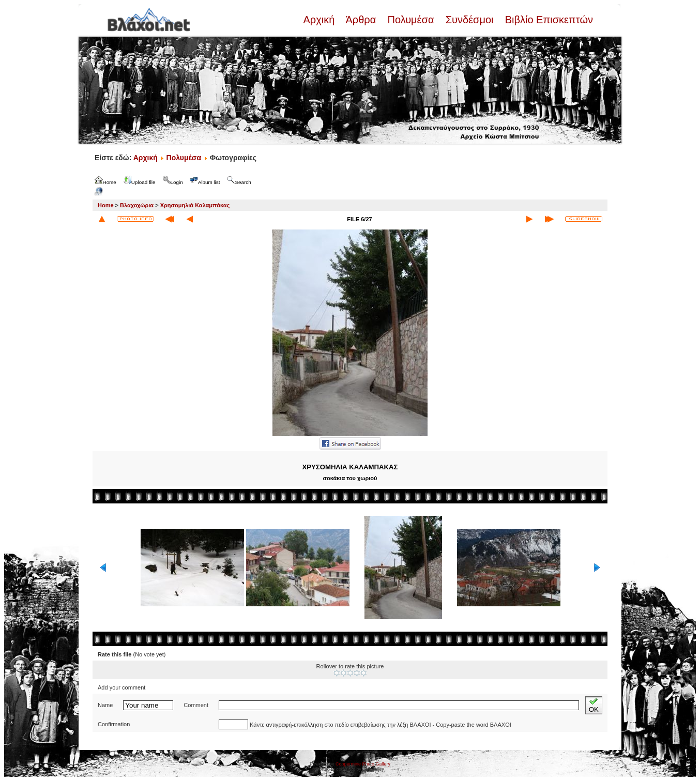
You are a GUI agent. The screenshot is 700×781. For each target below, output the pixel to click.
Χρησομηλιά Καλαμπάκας (195, 205)
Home (106, 205)
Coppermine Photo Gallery (363, 764)
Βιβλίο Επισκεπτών (547, 20)
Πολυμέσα (411, 20)
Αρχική (320, 20)
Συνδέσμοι (469, 20)
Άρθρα (361, 20)
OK (594, 705)
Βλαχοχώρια (137, 205)
